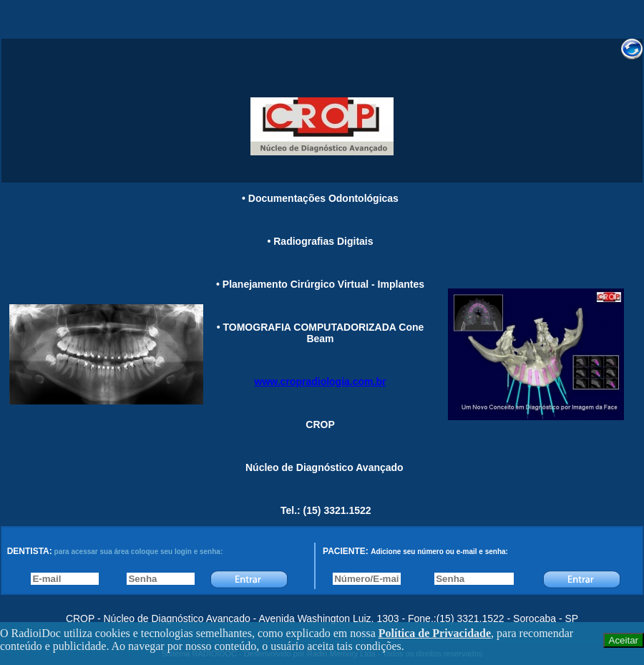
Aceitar (624, 640)
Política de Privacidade (435, 633)
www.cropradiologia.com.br (321, 382)
